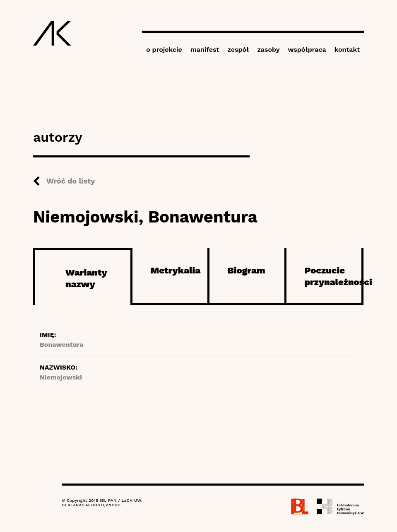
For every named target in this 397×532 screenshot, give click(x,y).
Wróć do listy (71, 181)
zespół (238, 50)
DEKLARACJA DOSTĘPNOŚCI (92, 505)
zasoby (268, 50)
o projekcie (164, 50)
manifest (205, 50)
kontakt (347, 50)
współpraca (307, 50)
